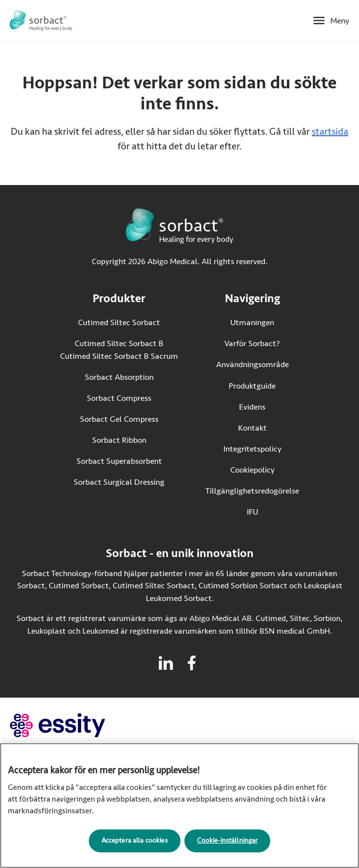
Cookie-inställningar (228, 843)
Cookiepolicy (252, 470)
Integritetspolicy (252, 449)
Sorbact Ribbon (119, 440)
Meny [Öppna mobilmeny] (340, 21)
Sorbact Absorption (119, 377)
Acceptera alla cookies (135, 843)
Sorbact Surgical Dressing (119, 482)
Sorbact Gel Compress (119, 419)
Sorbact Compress (119, 398)
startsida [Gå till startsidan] (330, 132)
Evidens (252, 407)
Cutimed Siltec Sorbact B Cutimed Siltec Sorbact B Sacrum (119, 350)
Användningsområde (252, 364)
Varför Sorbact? (252, 343)
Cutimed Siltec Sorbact (119, 322)
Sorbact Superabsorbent (119, 461)
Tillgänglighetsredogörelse (252, 491)
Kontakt (252, 428)
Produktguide (252, 386)
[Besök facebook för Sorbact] (192, 663)
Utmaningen (252, 322)
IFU (273, 511)
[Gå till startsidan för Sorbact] (41, 21)
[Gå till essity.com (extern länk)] (75, 725)
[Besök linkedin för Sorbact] (166, 663)
